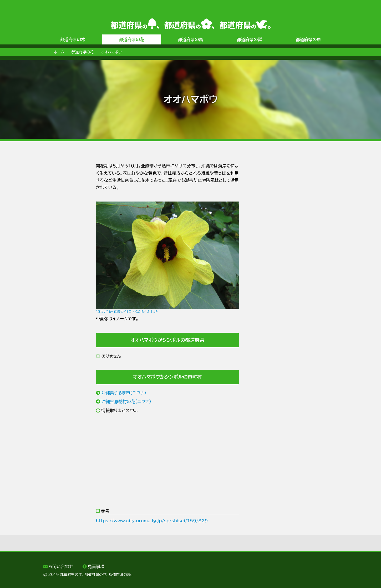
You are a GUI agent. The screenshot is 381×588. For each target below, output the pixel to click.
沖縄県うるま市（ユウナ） (124, 393)
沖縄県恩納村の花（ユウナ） (126, 401)
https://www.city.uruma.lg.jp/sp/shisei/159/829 (152, 521)
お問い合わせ (61, 566)
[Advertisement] (64, 241)
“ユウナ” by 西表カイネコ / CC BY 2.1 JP (127, 311)
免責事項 (96, 566)
